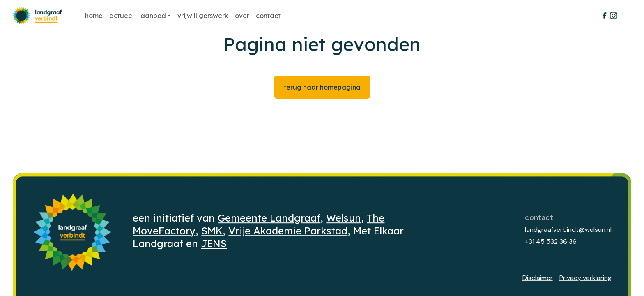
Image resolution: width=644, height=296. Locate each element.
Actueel (122, 16)
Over (242, 16)
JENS (214, 243)
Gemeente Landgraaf (269, 218)
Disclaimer (538, 278)
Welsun (344, 218)
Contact (268, 16)
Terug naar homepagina (322, 87)
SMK (212, 231)
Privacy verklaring (585, 278)
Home (94, 16)
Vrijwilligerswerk (203, 16)
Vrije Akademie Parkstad (288, 231)
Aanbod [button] (153, 16)
